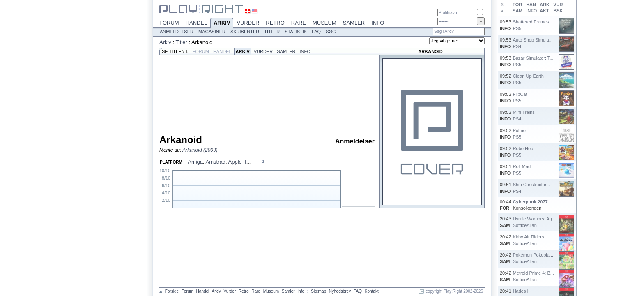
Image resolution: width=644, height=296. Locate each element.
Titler (272, 32)
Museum (324, 23)
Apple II (237, 162)
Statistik (296, 32)
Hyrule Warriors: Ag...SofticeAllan (534, 222)
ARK (545, 5)
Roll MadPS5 (522, 170)
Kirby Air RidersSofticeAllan (529, 240)
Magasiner (212, 32)
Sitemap (319, 291)
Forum (169, 23)
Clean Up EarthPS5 (528, 79)
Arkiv (222, 23)
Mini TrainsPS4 (524, 115)
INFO (531, 11)
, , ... (219, 162)
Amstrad (216, 162)
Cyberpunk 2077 (530, 202)
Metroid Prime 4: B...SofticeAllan (534, 276)
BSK (558, 11)
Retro (275, 23)
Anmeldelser (177, 32)
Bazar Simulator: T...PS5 (533, 61)
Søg (331, 32)
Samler (354, 23)
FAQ (316, 32)
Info (378, 23)
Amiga (195, 162)
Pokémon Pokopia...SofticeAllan (533, 258)
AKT (544, 11)
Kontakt (372, 291)
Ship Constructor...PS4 (532, 188)
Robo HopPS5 (523, 151)
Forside (172, 291)
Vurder (248, 23)
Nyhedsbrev (340, 291)
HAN (531, 5)
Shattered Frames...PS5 (533, 25)
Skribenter (245, 32)
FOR (517, 5)
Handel (197, 23)
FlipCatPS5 (520, 97)
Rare (299, 23)
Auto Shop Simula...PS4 (533, 43)
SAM (517, 11)
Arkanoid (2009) (200, 150)
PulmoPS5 (519, 133)
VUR (558, 5)
